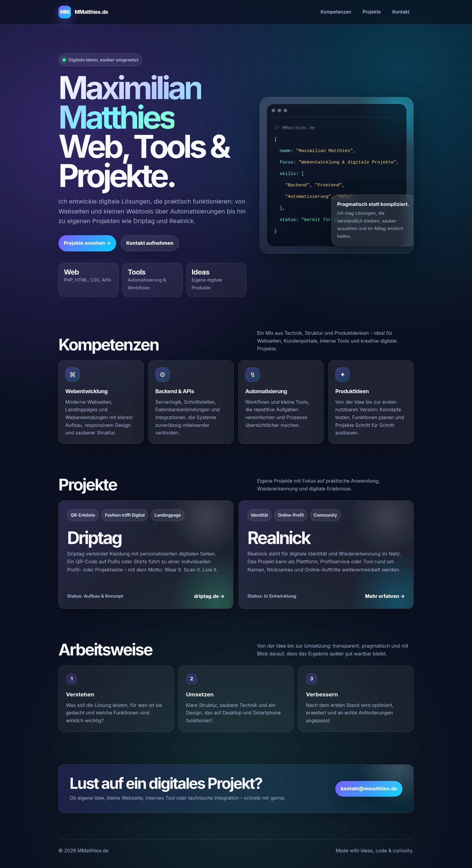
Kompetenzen (336, 12)
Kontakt (401, 12)
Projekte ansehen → (87, 243)
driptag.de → (209, 596)
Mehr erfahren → (385, 596)
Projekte (372, 12)
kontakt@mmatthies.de (369, 789)
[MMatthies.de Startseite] (83, 12)
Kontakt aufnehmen (150, 243)
